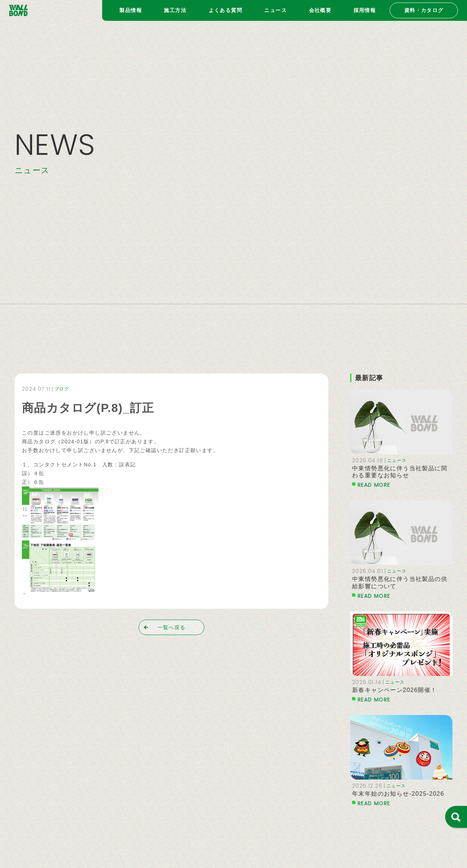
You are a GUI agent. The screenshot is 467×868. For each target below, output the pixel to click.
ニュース (275, 10)
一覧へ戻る (172, 627)
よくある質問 (225, 10)
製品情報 (131, 10)
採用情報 (365, 10)
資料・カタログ (424, 10)
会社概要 (320, 10)
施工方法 (175, 10)
